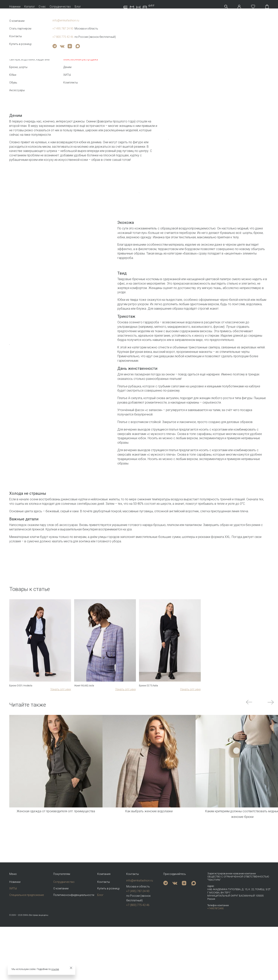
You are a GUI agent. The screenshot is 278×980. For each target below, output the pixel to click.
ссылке (55, 969)
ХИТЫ (13, 941)
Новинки (15, 7)
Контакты (104, 935)
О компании (61, 941)
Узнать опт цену (61, 785)
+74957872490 (215, 962)
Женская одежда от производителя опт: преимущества (56, 907)
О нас (42, 7)
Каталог (30, 7)
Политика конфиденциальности (74, 948)
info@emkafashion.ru (140, 934)
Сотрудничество (60, 7)
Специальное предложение (27, 948)
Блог (78, 7)
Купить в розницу (108, 941)
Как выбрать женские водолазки (149, 907)
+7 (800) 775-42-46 (138, 958)
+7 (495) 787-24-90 (138, 944)
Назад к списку (17, 61)
